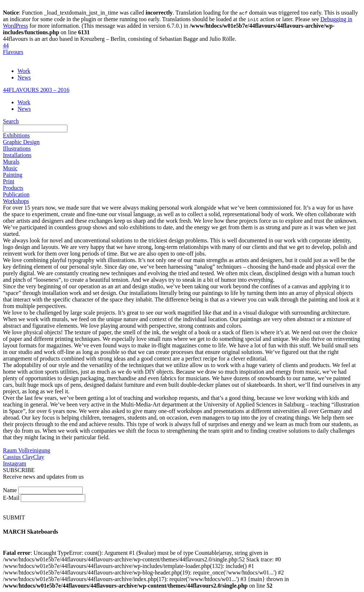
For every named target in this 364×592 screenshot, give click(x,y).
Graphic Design (21, 142)
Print (9, 181)
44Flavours (13, 49)
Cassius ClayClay (24, 457)
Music (10, 168)
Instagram (15, 464)
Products (13, 188)
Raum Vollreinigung (27, 450)
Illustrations (17, 149)
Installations (17, 155)
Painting (13, 175)
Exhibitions (16, 135)
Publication (16, 194)
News (24, 77)
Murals (11, 162)
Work (24, 71)
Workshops (16, 201)
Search (11, 121)
